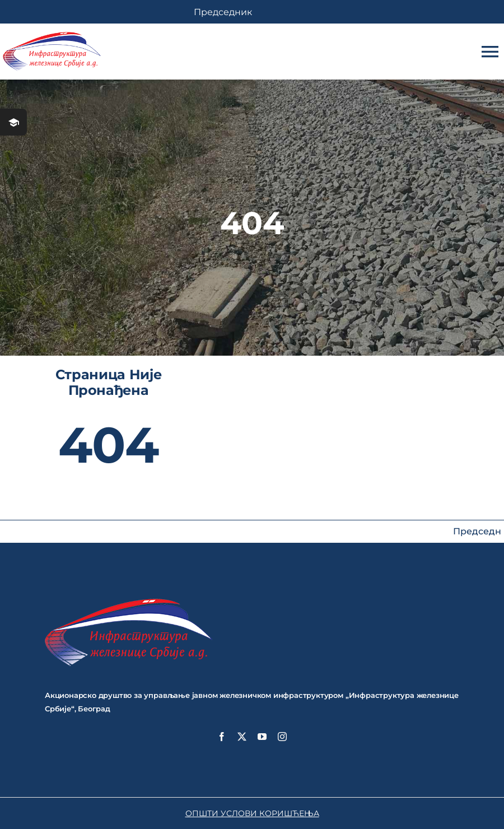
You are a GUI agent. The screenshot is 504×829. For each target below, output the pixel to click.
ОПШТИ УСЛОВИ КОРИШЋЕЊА (252, 813)
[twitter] (242, 737)
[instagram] (282, 737)
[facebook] (222, 737)
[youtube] (262, 737)
